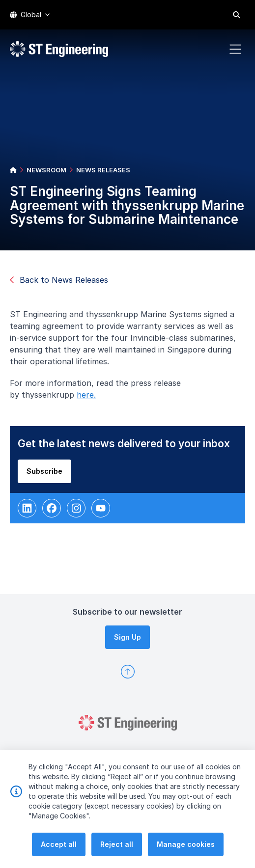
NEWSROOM (46, 170)
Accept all (59, 856)
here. (89, 398)
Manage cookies (186, 856)
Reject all (117, 856)
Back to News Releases (59, 280)
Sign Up (127, 637)
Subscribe (47, 474)
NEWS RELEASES (103, 170)
